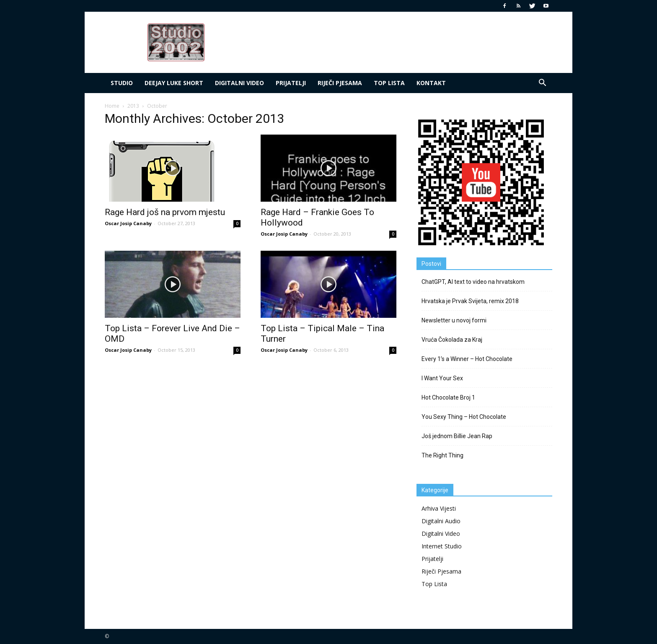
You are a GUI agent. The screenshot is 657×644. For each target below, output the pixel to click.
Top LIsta (389, 83)
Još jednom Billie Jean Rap (457, 436)
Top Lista (434, 584)
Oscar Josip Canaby (128, 223)
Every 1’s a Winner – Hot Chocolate (467, 359)
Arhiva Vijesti (439, 508)
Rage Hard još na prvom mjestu (165, 212)
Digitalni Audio (441, 521)
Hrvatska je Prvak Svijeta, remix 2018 (470, 301)
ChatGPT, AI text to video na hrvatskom (473, 282)
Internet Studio (442, 546)
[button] (542, 83)
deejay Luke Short (174, 83)
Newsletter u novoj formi (454, 320)
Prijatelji (291, 83)
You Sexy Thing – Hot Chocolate (464, 417)
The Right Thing (442, 455)
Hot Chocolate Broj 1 (448, 397)
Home (112, 106)
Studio (122, 83)
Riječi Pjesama (340, 83)
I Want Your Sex (442, 378)
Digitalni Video (239, 83)
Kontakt (431, 83)
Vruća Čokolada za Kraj (452, 340)
